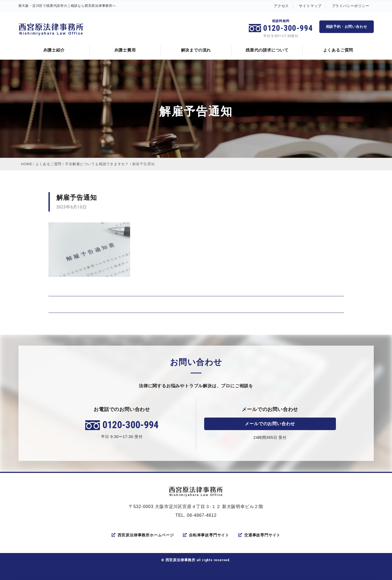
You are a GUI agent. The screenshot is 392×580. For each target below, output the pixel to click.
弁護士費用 (125, 50)
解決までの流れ (196, 50)
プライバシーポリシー (351, 6)
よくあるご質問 (338, 50)
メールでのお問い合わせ (270, 424)
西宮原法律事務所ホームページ (143, 535)
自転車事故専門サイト (206, 535)
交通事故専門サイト (259, 535)
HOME (27, 164)
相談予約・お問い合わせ (347, 27)
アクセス (281, 6)
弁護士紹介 (54, 50)
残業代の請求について (267, 50)
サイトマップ (310, 6)
